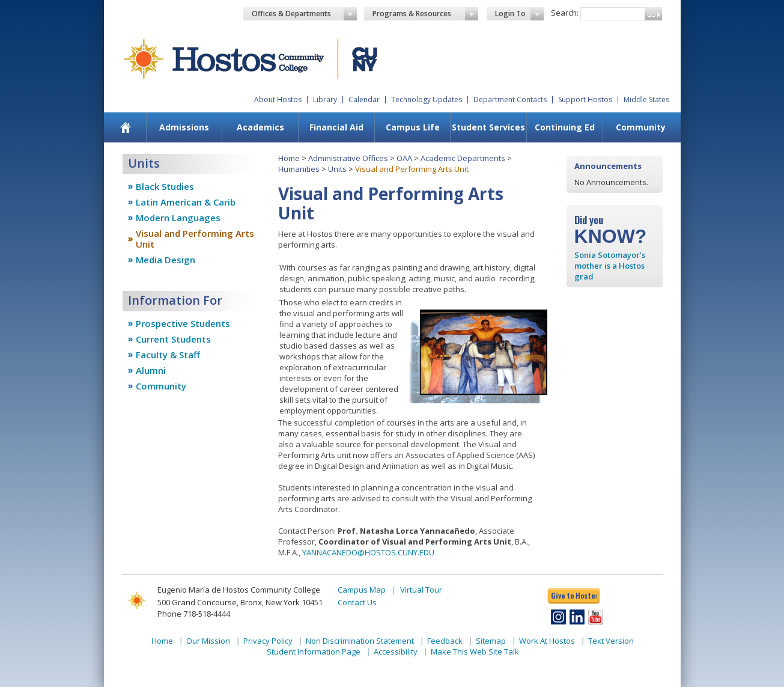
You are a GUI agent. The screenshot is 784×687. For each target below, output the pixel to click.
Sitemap (491, 641)
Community (641, 127)
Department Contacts (510, 99)
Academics (260, 127)
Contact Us (357, 602)
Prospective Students (183, 323)
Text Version (611, 641)
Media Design (166, 260)
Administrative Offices (348, 158)
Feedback (445, 641)
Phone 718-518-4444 (194, 614)
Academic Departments (463, 158)
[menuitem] (125, 127)
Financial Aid (336, 127)
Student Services (488, 127)
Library (325, 99)
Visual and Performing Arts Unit (195, 239)
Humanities (299, 169)
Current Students (173, 339)
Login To (519, 14)
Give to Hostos (574, 595)
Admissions (184, 127)
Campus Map (362, 590)
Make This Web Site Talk (475, 652)
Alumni (151, 370)
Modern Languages (178, 218)
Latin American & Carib (186, 202)
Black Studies (165, 186)
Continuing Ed (565, 127)
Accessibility (396, 652)
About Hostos (278, 99)
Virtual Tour (421, 590)
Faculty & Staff (168, 355)
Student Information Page (314, 652)
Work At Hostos (547, 641)
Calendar (364, 99)
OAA (404, 158)
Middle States (646, 99)
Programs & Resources (425, 14)
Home (289, 158)
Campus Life (413, 127)
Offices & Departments (305, 14)
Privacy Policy (268, 641)
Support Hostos (585, 99)
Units (337, 169)
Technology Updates (427, 99)
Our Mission (208, 641)
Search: (565, 13)
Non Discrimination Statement (360, 641)
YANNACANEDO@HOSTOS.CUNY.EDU (368, 552)
